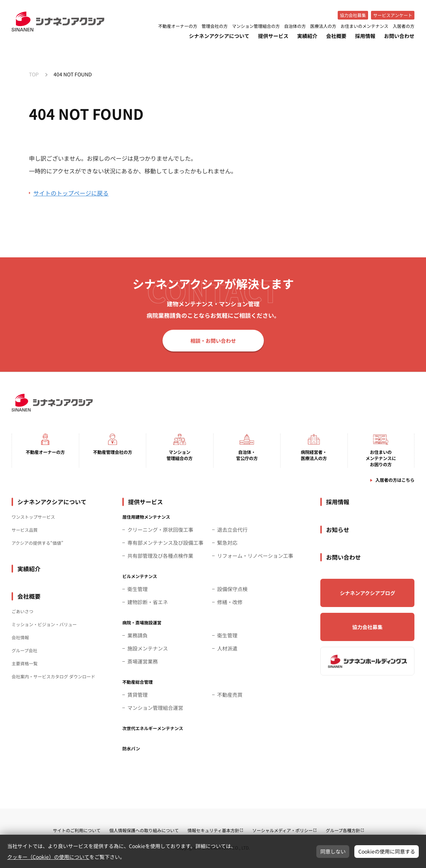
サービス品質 (25, 530)
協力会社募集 (353, 15)
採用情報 (365, 36)
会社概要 (336, 36)
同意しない (333, 851)
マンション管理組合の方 (256, 26)
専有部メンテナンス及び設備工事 (165, 543)
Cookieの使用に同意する (387, 851)
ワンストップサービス (33, 517)
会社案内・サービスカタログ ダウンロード (53, 676)
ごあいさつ (22, 611)
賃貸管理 (138, 695)
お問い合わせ (399, 36)
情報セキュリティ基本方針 (213, 830)
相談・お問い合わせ (213, 341)
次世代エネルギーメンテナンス (153, 728)
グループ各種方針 (343, 830)
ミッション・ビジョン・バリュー (44, 624)
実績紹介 (307, 36)
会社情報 (20, 637)
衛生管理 (138, 589)
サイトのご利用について (77, 830)
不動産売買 (230, 695)
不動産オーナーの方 (178, 26)
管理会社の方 (215, 26)
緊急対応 (227, 543)
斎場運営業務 (143, 661)
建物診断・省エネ (148, 602)
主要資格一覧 (25, 663)
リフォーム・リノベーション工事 (255, 556)
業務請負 (138, 635)
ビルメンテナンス (140, 576)
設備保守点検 (232, 589)
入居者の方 (404, 26)
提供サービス (273, 36)
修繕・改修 (230, 602)
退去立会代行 (232, 530)
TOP (34, 74)
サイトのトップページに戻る (71, 193)
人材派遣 (227, 648)
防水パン (131, 748)
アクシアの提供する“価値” (37, 543)
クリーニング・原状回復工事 (160, 530)
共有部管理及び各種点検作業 (160, 556)
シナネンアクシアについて (219, 36)
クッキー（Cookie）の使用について (48, 857)
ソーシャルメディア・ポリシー (282, 830)
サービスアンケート (393, 15)
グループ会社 (24, 650)
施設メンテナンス (148, 648)
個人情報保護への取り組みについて (144, 830)
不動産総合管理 (138, 682)
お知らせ (338, 530)
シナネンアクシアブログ (368, 593)
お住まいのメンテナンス (364, 26)
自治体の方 (295, 26)
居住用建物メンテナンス (146, 517)
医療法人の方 (323, 26)
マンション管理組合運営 (155, 708)
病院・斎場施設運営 (142, 622)
